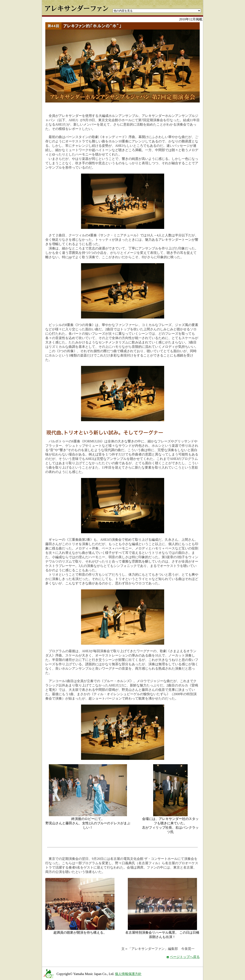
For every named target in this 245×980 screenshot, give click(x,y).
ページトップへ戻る (185, 957)
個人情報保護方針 (128, 974)
